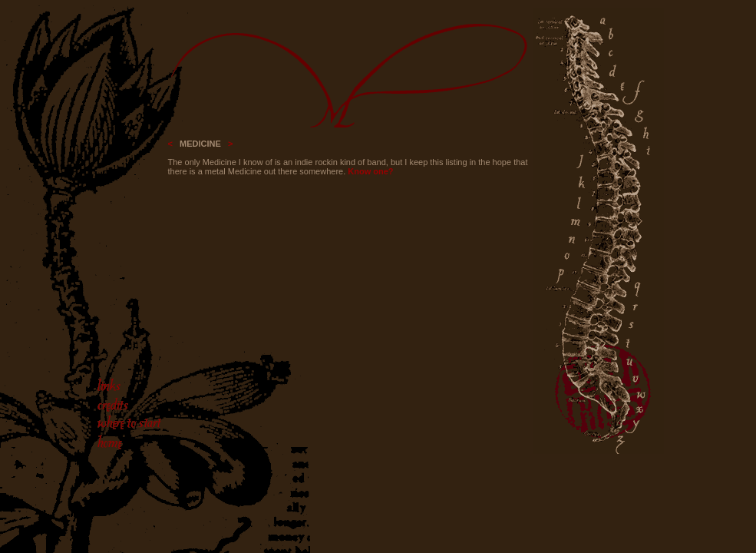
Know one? (370, 171)
